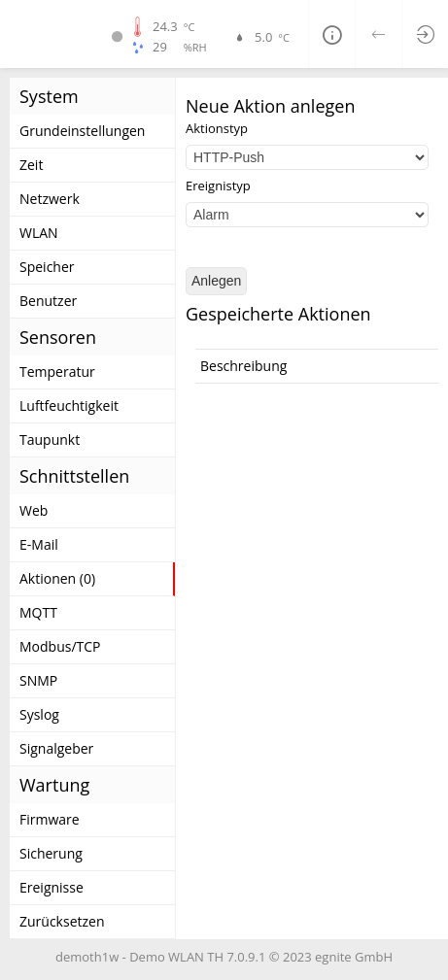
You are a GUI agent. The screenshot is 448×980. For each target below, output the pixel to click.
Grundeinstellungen (82, 131)
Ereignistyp (218, 186)
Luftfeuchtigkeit (69, 406)
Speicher (47, 267)
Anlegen (216, 281)
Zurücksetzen (62, 921)
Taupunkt (50, 439)
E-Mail (39, 544)
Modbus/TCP (60, 646)
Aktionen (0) (57, 578)
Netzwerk (50, 199)
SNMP (38, 680)
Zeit (31, 165)
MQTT (38, 612)
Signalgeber (56, 748)
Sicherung (51, 853)
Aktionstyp (217, 129)
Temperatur (57, 372)
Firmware (50, 819)
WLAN (39, 233)
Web (34, 510)
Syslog (39, 714)
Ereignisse (52, 887)
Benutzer (48, 301)
